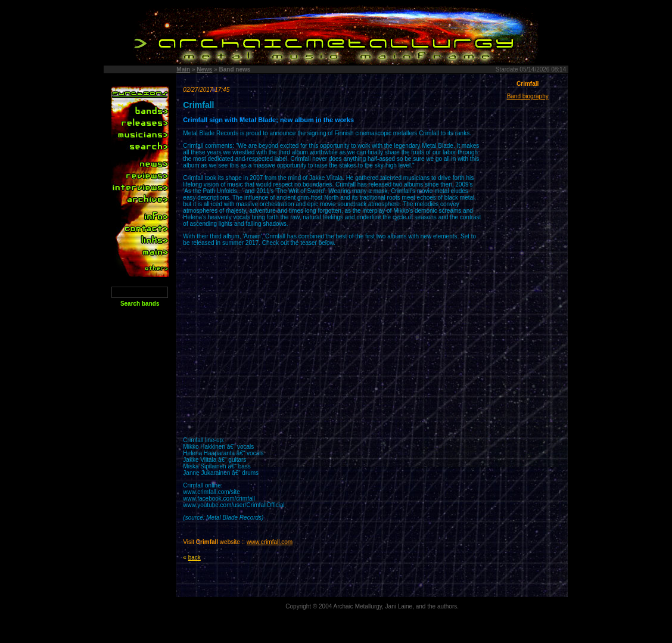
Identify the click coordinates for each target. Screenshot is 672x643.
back (195, 557)
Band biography (528, 96)
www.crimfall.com (270, 542)
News (204, 69)
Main (183, 69)
